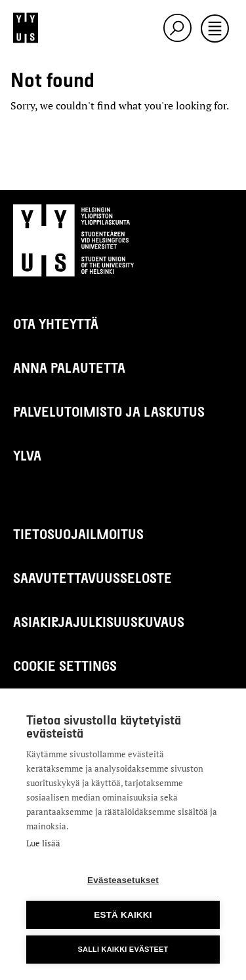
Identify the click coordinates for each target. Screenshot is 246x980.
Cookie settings (65, 665)
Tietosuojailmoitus (78, 534)
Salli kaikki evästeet (123, 949)
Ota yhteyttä (56, 323)
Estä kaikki (123, 915)
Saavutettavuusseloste (92, 577)
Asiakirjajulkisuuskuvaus (99, 621)
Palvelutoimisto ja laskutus (109, 411)
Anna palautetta (69, 367)
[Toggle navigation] (215, 29)
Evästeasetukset (123, 880)
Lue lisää (43, 843)
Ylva (27, 455)
